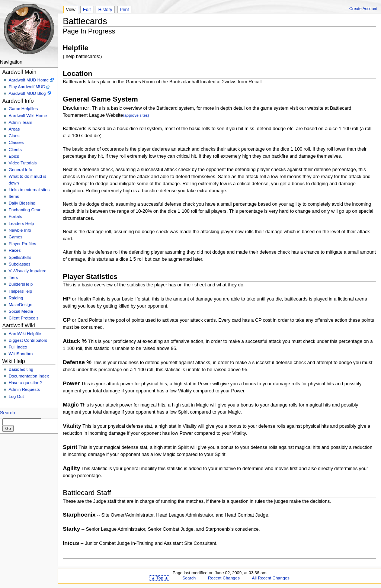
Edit (87, 10)
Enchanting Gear (25, 210)
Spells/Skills (20, 257)
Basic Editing (21, 369)
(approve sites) (136, 115)
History (105, 10)
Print (124, 10)
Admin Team (20, 122)
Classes (16, 142)
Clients (15, 150)
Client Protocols (23, 318)
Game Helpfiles (23, 109)
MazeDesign (20, 305)
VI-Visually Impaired (28, 271)
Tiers (13, 277)
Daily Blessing (22, 203)
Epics (14, 156)
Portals (15, 216)
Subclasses (20, 264)
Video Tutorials (23, 163)
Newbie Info (20, 230)
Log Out (16, 396)
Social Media (21, 311)
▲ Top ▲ (160, 578)
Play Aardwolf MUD (27, 87)
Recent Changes (224, 578)
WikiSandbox (21, 354)
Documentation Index (29, 376)
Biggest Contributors (28, 340)
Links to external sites (29, 190)
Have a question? (25, 383)
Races (15, 250)
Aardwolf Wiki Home (28, 116)
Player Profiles (22, 244)
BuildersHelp (21, 284)
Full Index (18, 347)
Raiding (16, 298)
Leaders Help (21, 224)
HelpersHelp (20, 291)
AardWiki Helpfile (25, 334)
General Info (20, 170)
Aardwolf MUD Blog (27, 93)
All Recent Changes (271, 578)
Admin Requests (24, 389)
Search (7, 413)
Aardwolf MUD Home (29, 80)
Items (14, 196)
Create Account (363, 9)
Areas (14, 129)
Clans (14, 136)
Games (15, 237)
